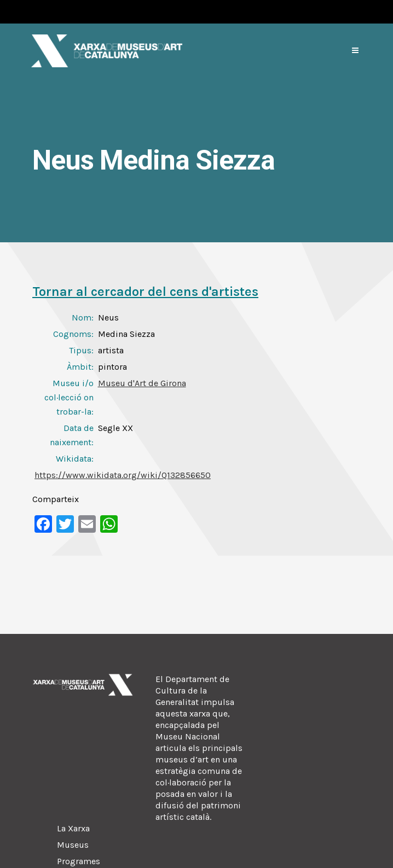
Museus (73, 845)
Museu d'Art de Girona (142, 383)
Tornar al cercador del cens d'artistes (145, 292)
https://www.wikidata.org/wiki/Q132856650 (123, 475)
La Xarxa (73, 828)
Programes (79, 861)
